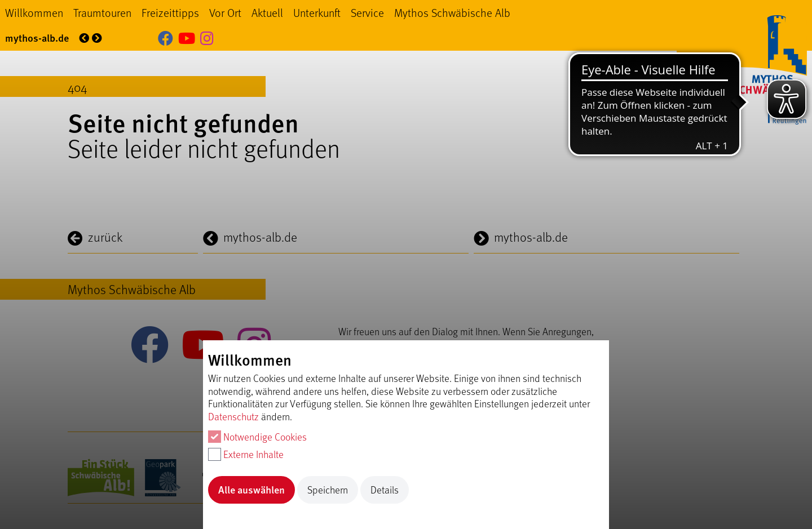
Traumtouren (102, 12)
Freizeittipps (170, 12)
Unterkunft (317, 12)
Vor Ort (225, 12)
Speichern (328, 490)
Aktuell (267, 12)
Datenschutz (233, 416)
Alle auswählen (251, 489)
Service (367, 12)
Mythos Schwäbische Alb (452, 12)
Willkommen (34, 12)
